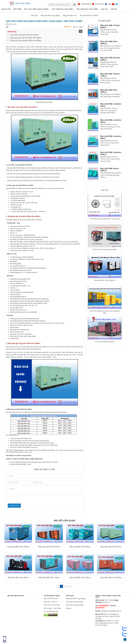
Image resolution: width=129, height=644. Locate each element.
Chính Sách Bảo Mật (51, 611)
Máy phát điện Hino (70, 15)
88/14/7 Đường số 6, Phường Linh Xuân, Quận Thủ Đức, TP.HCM (108, 616)
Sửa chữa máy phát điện (87, 9)
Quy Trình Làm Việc (51, 598)
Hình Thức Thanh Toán (52, 605)
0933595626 (98, 4)
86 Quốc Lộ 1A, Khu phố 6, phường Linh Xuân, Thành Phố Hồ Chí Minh (107, 623)
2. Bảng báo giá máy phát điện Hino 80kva (25, 38)
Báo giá (105, 9)
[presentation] (23, 499)
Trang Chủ (34, 15)
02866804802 (84, 4)
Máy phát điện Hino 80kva (89, 15)
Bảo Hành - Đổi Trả (50, 602)
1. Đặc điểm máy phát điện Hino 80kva (24, 35)
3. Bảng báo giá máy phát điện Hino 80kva (25, 40)
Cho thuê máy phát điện (63, 9)
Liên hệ (113, 9)
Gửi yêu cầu (14, 506)
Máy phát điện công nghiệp (37, 9)
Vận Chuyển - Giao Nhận (52, 608)
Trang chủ (6, 9)
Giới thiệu (17, 9)
